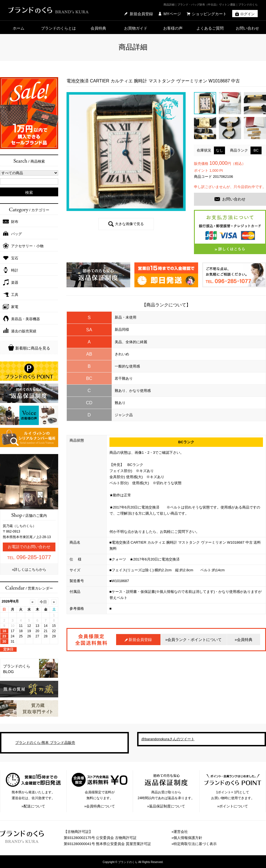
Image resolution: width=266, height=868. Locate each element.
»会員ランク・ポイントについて (194, 640)
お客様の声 (173, 28)
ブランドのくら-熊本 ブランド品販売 (45, 743)
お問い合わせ (247, 28)
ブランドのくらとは (58, 28)
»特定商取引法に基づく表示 (194, 844)
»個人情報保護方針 (187, 838)
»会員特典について (100, 806)
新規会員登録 (141, 14)
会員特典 (98, 28)
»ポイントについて (233, 806)
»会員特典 (244, 640)
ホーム (19, 28)
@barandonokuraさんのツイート (168, 739)
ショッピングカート (209, 14)
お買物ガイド (136, 28)
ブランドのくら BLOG (17, 669)
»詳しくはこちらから (29, 569)
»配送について (33, 806)
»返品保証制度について (166, 806)
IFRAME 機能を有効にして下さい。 (29, 625)
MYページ (172, 14)
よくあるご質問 (210, 28)
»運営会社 (180, 832)
